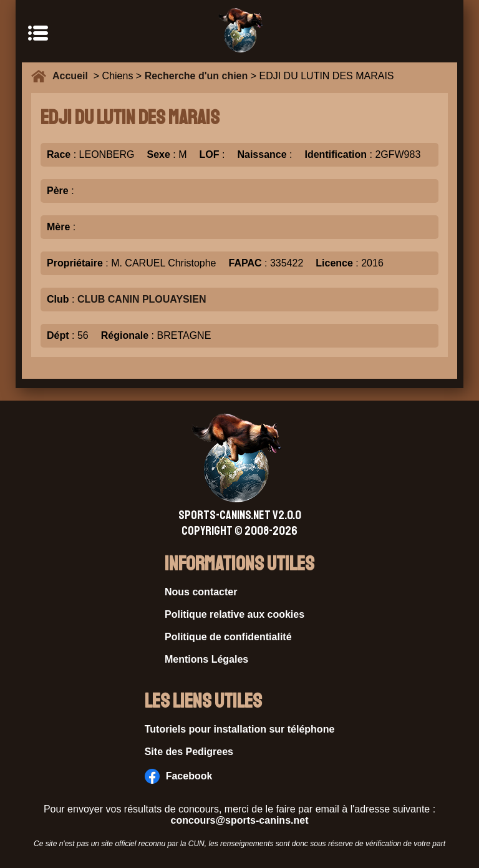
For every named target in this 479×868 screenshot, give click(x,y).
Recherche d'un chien (196, 76)
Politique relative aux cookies (235, 614)
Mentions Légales (206, 659)
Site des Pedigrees (189, 752)
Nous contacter (201, 592)
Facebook (179, 776)
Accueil (73, 76)
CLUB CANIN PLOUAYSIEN (142, 299)
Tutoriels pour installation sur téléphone (240, 729)
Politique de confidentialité (228, 637)
